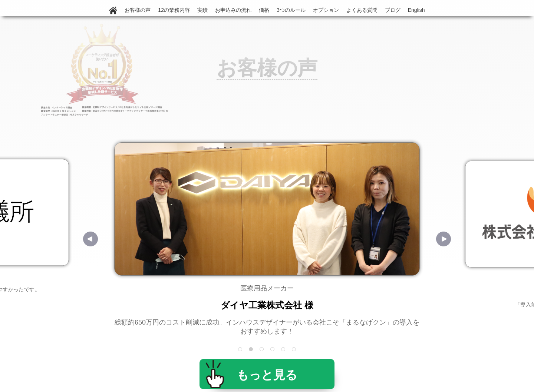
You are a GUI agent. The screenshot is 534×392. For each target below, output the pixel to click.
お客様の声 (138, 10)
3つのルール (291, 10)
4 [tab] (273, 350)
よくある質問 (362, 10)
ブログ (393, 10)
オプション (326, 10)
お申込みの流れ (233, 10)
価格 (264, 10)
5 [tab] (284, 350)
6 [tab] (295, 350)
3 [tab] (262, 350)
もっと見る (267, 375)
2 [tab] (252, 350)
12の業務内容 (174, 10)
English (416, 10)
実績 (202, 10)
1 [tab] (241, 350)
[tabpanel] (267, 239)
